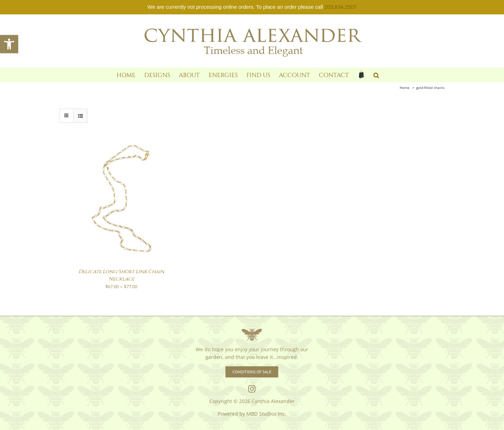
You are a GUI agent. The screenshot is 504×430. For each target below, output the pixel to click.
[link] (9, 44)
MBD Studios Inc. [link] (266, 414)
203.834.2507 (341, 7)
